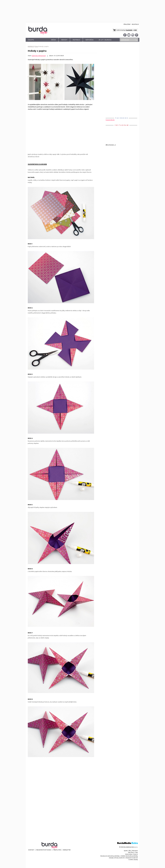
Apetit (126, 851)
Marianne (135, 851)
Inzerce (136, 854)
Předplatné (57, 850)
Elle (130, 851)
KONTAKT (31, 850)
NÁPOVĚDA (89, 40)
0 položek (129, 30)
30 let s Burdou (105, 40)
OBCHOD (42, 42)
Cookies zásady (133, 860)
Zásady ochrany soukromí (117, 858)
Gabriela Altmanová (39, 56)
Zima (36, 46)
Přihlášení (127, 24)
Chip (136, 852)
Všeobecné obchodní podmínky (110, 856)
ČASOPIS (31, 40)
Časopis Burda (110, 120)
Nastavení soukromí (132, 858)
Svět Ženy (131, 852)
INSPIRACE (76, 40)
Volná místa (129, 854)
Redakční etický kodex (44, 850)
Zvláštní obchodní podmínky (129, 856)
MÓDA (53, 40)
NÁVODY (64, 40)
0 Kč (135, 30)
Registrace (135, 24)
